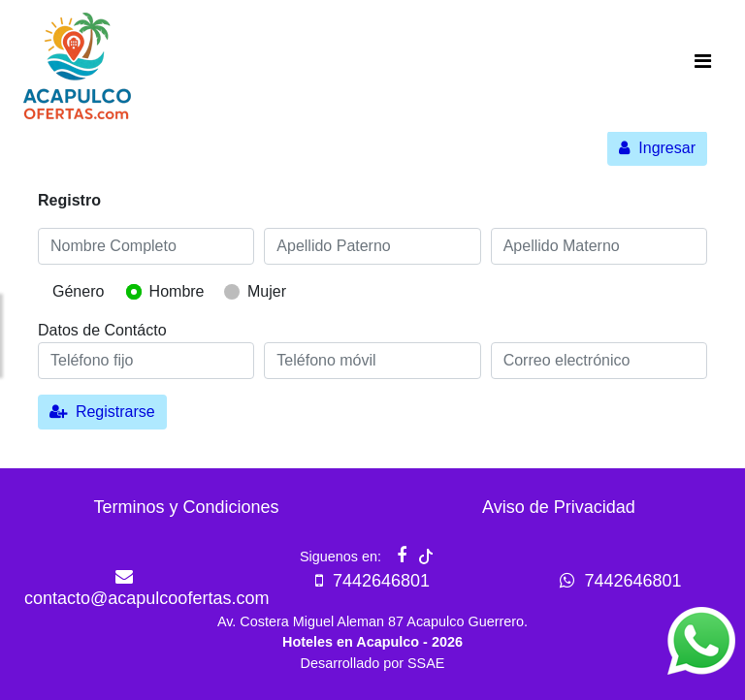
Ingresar (657, 148)
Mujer (267, 291)
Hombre (177, 291)
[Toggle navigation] (702, 66)
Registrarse (102, 412)
